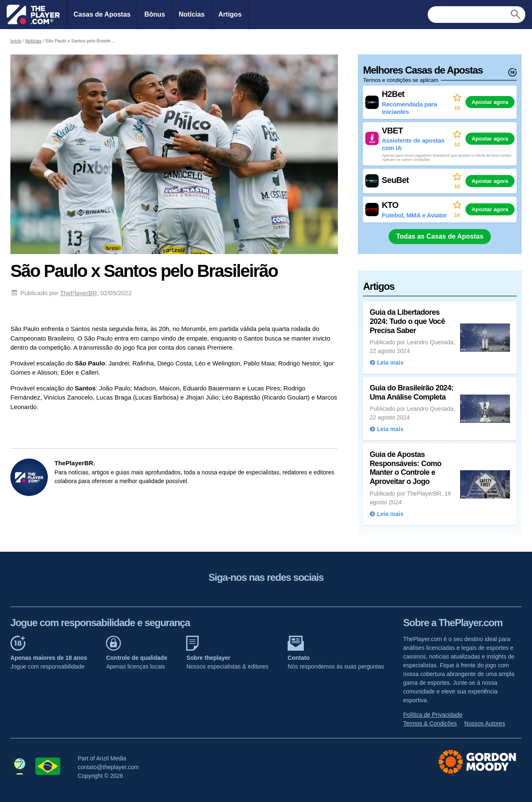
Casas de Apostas (102, 14)
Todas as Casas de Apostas (440, 236)
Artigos (230, 14)
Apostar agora (490, 102)
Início (16, 41)
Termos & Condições (430, 723)
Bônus (155, 14)
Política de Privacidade (433, 715)
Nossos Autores (485, 723)
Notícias (192, 14)
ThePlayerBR (78, 293)
